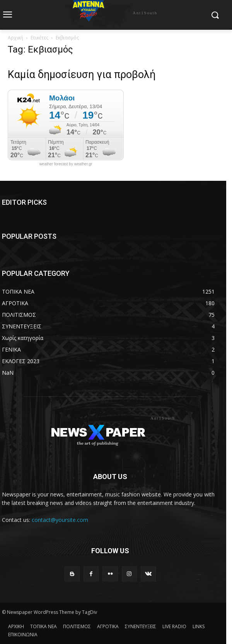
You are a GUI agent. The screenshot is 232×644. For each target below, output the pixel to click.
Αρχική (15, 38)
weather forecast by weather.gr (66, 164)
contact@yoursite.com (60, 520)
